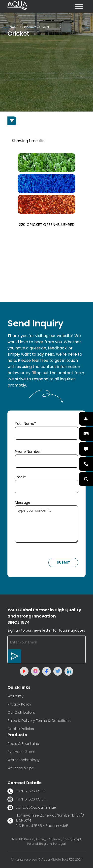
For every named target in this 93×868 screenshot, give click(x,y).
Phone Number (28, 452)
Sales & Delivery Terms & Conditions (39, 721)
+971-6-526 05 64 (27, 799)
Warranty (15, 696)
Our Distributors (21, 712)
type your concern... (46, 524)
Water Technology (24, 760)
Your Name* (25, 424)
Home (12, 27)
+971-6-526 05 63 (27, 791)
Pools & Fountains (23, 744)
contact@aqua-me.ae (32, 808)
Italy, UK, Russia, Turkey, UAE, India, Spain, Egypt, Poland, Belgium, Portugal (46, 841)
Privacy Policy (19, 704)
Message (23, 503)
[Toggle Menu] (79, 6)
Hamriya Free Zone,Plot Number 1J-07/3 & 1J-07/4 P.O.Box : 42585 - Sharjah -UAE (46, 821)
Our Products (27, 27)
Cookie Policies (21, 729)
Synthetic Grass (21, 752)
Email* (20, 477)
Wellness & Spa (21, 768)
